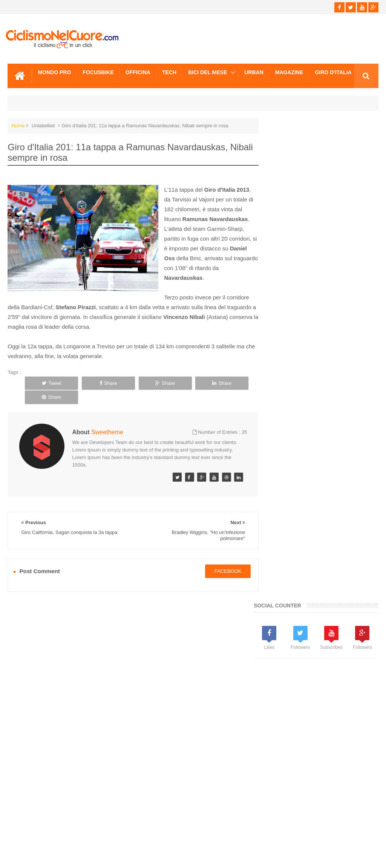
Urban (254, 72)
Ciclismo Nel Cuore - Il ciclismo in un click (199, 856)
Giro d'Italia (333, 72)
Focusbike (98, 72)
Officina (138, 72)
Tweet (46, 383)
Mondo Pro (54, 72)
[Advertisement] (324, 301)
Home (18, 125)
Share (92, 383)
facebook (221, 557)
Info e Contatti (286, 445)
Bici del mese (208, 72)
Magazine (289, 72)
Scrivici (24, 834)
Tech (169, 72)
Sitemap (110, 834)
